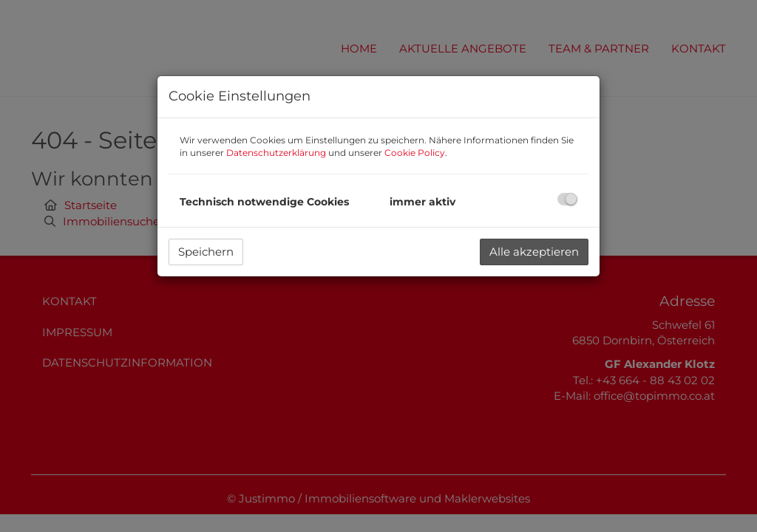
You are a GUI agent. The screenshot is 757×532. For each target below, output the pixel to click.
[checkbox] (567, 199)
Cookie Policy (415, 153)
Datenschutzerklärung (276, 153)
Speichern (206, 252)
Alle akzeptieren (534, 252)
